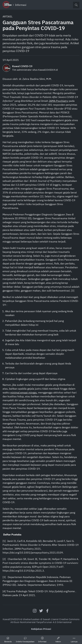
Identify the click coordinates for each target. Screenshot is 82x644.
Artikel (8, 16)
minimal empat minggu (24, 392)
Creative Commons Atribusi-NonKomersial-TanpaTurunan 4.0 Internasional (45, 621)
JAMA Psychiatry (58, 101)
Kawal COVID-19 (22, 66)
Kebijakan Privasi (41, 629)
